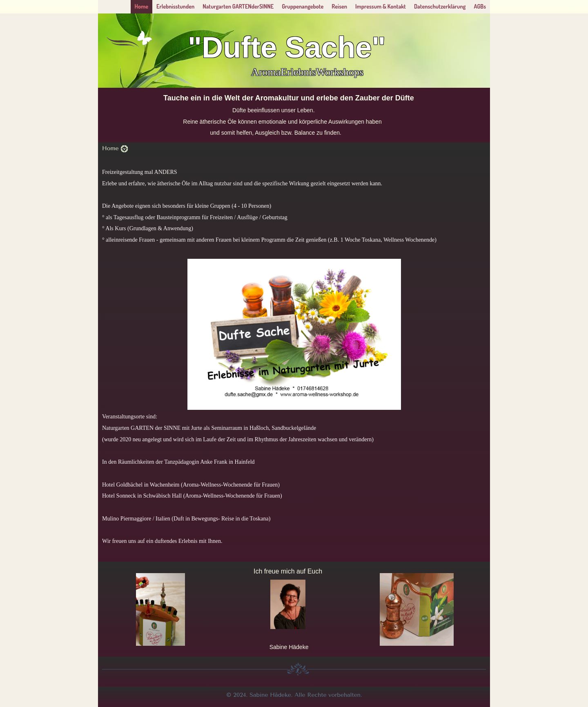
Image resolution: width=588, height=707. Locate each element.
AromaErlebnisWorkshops (307, 72)
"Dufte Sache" (287, 47)
